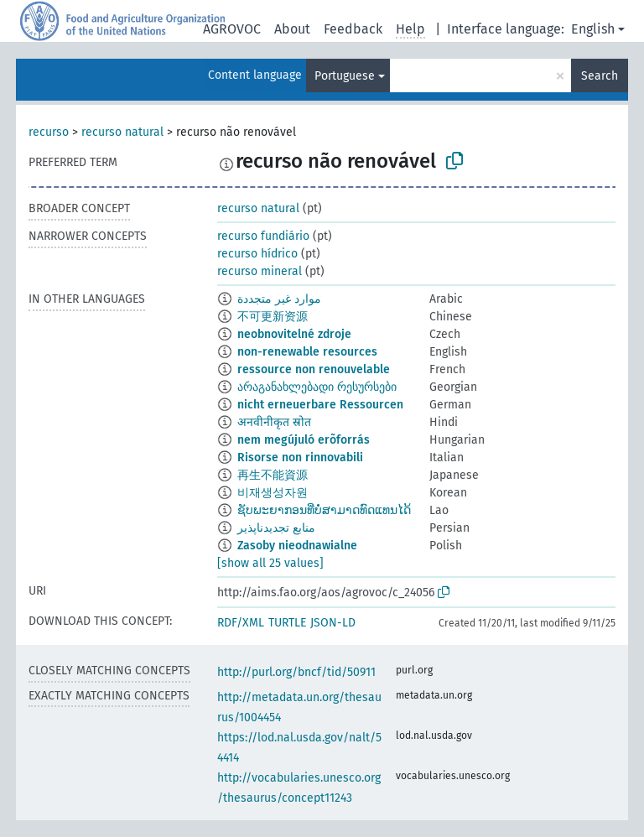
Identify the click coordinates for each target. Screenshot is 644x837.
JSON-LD (333, 623)
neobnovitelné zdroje (294, 334)
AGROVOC (232, 29)
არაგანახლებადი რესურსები (317, 387)
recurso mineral (260, 271)
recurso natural (122, 132)
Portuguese (345, 76)
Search (600, 76)
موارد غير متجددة (279, 299)
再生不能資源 (273, 475)
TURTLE (287, 623)
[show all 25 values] (270, 563)
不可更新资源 (273, 317)
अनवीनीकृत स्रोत (274, 422)
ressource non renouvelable (314, 369)
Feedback (353, 29)
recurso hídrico (257, 254)
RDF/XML (241, 623)
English (593, 29)
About (292, 29)
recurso (49, 132)
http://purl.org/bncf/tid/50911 (296, 672)
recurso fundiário (263, 236)
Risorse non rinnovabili (300, 457)
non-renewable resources (307, 352)
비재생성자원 (273, 493)
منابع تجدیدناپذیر (276, 528)
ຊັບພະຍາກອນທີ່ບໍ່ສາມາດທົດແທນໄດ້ (324, 510)
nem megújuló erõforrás (304, 440)
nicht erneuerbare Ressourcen (320, 405)
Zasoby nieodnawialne (297, 546)
